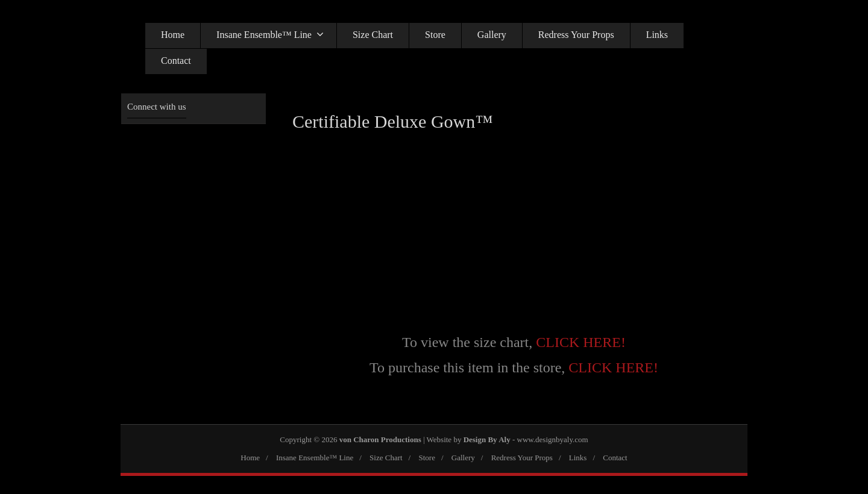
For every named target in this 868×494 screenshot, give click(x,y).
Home (173, 35)
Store (435, 35)
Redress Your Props (576, 35)
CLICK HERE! (581, 342)
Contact (176, 61)
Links (657, 35)
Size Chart (373, 35)
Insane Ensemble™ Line (270, 34)
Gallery (492, 35)
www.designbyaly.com (553, 439)
